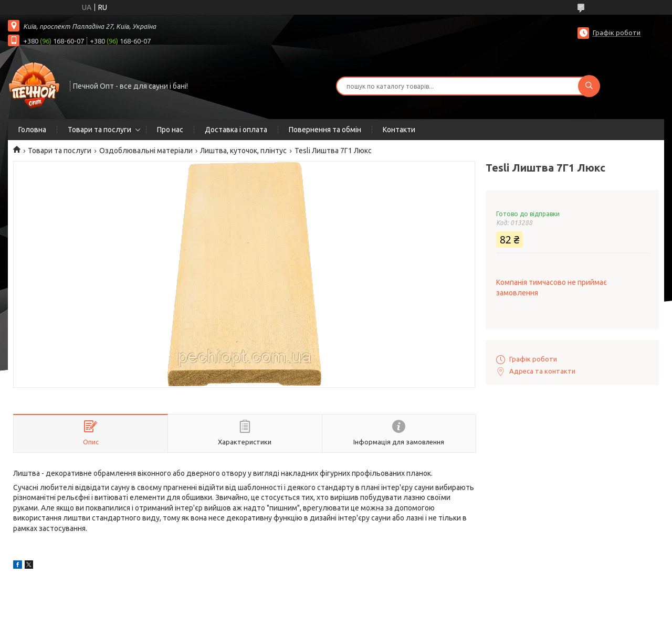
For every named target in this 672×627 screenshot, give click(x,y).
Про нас (170, 130)
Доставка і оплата (236, 130)
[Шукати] (589, 86)
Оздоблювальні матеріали (146, 151)
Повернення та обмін (325, 130)
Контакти (399, 130)
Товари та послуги (99, 130)
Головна (32, 130)
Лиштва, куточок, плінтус (243, 151)
